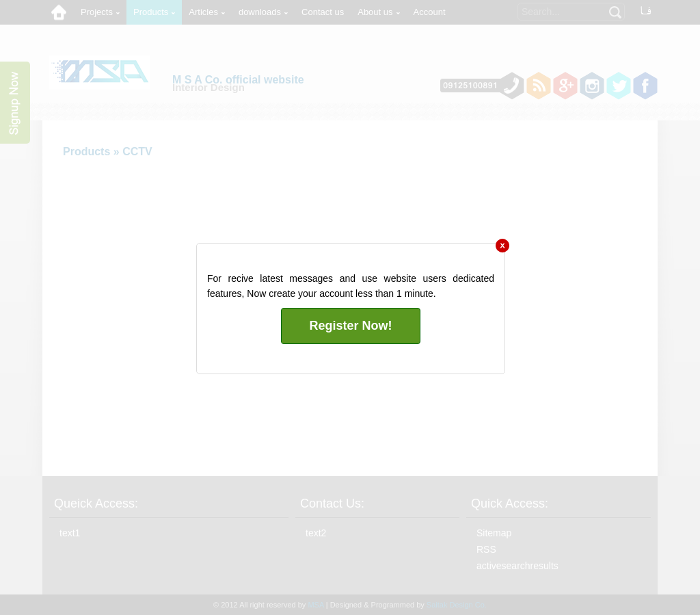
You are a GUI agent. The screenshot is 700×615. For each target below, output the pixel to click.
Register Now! (350, 326)
